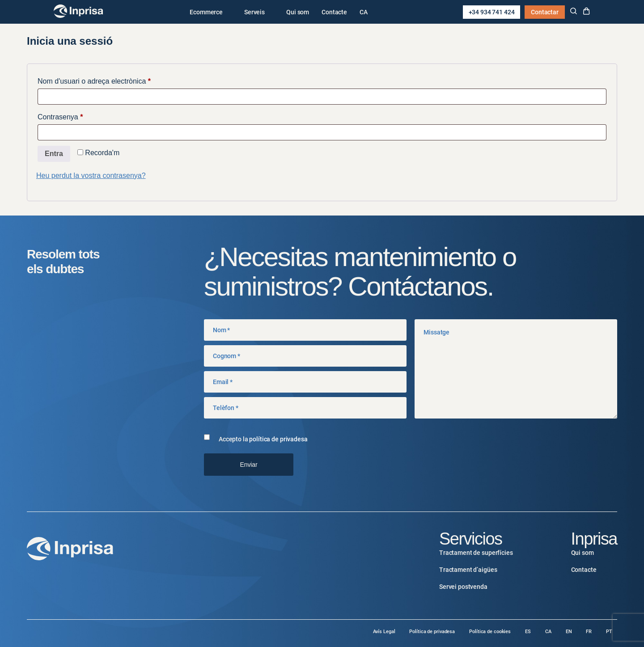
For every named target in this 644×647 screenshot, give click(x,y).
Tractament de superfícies (476, 553)
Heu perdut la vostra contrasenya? (91, 175)
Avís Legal (384, 632)
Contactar (545, 12)
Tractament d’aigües (468, 570)
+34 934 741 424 (492, 12)
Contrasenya (75, 115)
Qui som (298, 12)
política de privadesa (278, 439)
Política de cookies (490, 632)
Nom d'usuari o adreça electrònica (109, 80)
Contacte (334, 12)
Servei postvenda (463, 587)
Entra (54, 154)
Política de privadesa (432, 632)
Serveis (254, 12)
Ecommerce (206, 12)
